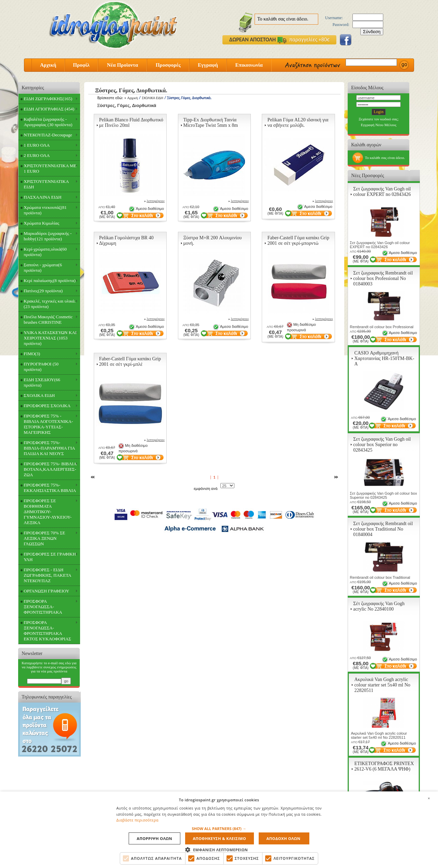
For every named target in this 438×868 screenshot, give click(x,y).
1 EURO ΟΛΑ (37, 145)
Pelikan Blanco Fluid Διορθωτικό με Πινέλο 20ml (131, 123)
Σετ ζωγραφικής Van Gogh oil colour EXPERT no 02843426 (382, 192)
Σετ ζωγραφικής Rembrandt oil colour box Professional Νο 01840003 (383, 278)
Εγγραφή (208, 65)
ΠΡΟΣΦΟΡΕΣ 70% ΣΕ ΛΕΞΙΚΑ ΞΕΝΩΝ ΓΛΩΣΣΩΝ (44, 538)
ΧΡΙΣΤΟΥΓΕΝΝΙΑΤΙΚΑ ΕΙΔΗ (46, 184)
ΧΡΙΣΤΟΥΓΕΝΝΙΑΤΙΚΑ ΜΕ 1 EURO (50, 168)
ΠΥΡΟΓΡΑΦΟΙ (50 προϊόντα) (41, 367)
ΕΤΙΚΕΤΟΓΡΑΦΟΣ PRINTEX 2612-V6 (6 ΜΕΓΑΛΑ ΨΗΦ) (384, 766)
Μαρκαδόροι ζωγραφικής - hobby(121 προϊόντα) (48, 236)
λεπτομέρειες (156, 201)
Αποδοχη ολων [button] (282, 838)
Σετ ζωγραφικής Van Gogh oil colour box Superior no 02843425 (382, 445)
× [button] (429, 797)
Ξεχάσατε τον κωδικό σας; (379, 119)
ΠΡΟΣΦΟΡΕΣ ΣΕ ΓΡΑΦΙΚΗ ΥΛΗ (50, 557)
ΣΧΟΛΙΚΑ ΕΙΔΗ (39, 395)
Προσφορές (168, 65)
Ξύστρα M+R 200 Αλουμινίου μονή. (213, 241)
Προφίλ (81, 65)
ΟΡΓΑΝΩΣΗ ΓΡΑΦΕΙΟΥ (46, 591)
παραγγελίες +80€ (304, 39)
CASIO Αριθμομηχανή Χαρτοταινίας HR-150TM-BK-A (384, 358)
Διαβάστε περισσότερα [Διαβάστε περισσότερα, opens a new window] (137, 820)
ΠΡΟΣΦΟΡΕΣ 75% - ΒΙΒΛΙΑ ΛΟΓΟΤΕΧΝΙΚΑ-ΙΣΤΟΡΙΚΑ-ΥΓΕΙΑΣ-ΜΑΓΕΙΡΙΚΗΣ (48, 424)
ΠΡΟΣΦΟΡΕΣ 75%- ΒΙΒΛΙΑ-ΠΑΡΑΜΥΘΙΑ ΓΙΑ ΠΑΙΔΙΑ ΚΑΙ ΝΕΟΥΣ (49, 448)
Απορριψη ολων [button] (155, 838)
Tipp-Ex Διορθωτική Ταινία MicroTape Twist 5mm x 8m (211, 123)
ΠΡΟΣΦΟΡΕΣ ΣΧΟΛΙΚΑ (47, 406)
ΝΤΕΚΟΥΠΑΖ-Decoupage (48, 135)
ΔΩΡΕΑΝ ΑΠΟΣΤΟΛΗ (253, 39)
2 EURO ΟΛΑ (37, 155)
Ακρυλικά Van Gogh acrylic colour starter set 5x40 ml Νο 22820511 (382, 685)
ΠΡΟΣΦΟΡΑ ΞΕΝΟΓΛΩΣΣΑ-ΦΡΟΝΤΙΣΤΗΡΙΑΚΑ (43, 607)
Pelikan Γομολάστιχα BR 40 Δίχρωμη (126, 241)
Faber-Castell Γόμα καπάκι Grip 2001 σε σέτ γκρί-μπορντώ (298, 241)
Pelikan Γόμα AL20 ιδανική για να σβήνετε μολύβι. (298, 123)
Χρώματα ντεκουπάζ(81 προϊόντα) (45, 210)
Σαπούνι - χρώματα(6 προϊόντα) (43, 268)
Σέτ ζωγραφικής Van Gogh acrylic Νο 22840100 (379, 606)
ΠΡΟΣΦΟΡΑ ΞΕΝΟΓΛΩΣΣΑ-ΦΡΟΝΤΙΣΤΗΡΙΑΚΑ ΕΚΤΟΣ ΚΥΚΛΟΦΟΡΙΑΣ (47, 631)
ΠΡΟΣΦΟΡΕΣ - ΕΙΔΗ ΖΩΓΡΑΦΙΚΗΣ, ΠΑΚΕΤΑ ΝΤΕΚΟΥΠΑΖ (47, 575)
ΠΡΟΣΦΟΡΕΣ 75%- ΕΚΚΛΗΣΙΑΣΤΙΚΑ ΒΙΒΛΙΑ (50, 488)
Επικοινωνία (249, 65)
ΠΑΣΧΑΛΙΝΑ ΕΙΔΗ (42, 197)
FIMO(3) (32, 354)
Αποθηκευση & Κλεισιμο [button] (220, 838)
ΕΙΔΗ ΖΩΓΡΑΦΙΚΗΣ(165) (48, 99)
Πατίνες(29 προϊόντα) (43, 291)
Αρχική (48, 65)
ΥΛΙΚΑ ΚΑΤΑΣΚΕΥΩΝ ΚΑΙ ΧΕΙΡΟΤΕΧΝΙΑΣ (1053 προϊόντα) (50, 338)
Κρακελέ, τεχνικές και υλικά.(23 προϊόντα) (50, 304)
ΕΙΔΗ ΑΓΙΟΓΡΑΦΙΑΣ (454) (49, 109)
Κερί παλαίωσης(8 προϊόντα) (49, 281)
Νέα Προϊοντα (123, 65)
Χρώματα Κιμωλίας (41, 223)
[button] (219, 828)
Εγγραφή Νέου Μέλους (378, 125)
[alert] (219, 829)
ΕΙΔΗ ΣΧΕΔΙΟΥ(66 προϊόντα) (42, 382)
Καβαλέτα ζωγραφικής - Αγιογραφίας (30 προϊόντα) (48, 122)
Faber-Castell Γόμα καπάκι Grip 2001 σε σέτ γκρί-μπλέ (130, 362)
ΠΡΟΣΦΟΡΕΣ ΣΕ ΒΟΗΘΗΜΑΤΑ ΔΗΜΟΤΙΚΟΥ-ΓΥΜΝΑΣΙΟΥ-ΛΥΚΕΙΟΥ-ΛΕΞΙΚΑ (48, 512)
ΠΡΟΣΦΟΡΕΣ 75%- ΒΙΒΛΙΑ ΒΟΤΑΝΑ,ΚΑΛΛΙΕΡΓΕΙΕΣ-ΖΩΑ (50, 469)
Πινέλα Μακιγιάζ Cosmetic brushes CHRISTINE (48, 319)
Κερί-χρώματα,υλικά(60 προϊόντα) (45, 252)
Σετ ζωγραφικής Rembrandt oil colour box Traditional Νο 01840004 (383, 529)
